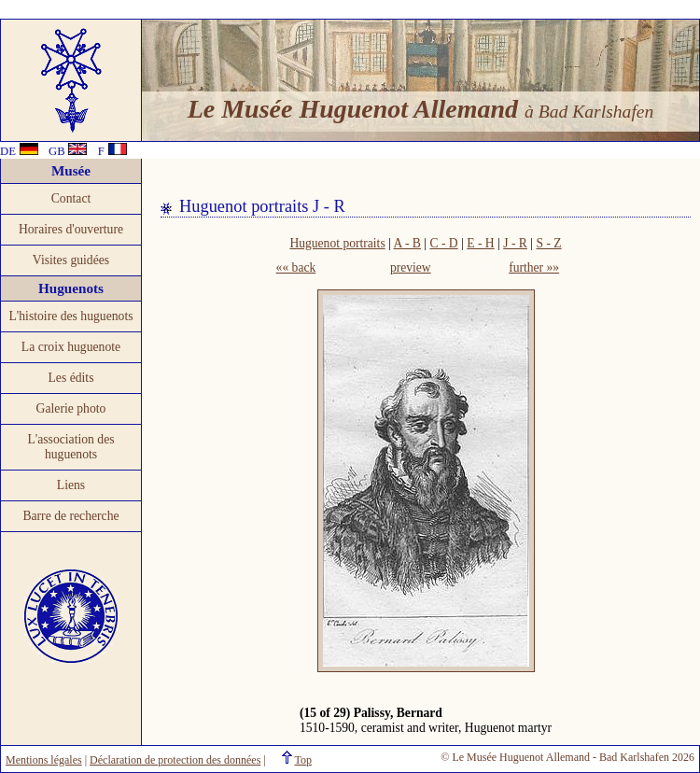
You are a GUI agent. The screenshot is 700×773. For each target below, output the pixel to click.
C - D (443, 243)
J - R (515, 243)
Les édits (71, 378)
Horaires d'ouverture (71, 229)
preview (411, 267)
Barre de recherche (70, 516)
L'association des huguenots (70, 447)
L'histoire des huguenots (70, 316)
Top (304, 760)
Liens (71, 485)
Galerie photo (71, 408)
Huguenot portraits (337, 243)
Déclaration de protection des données (175, 760)
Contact (71, 198)
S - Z (548, 243)
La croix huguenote (71, 347)
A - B (406, 243)
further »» (534, 267)
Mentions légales (44, 760)
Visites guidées (71, 260)
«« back (296, 267)
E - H (480, 243)
